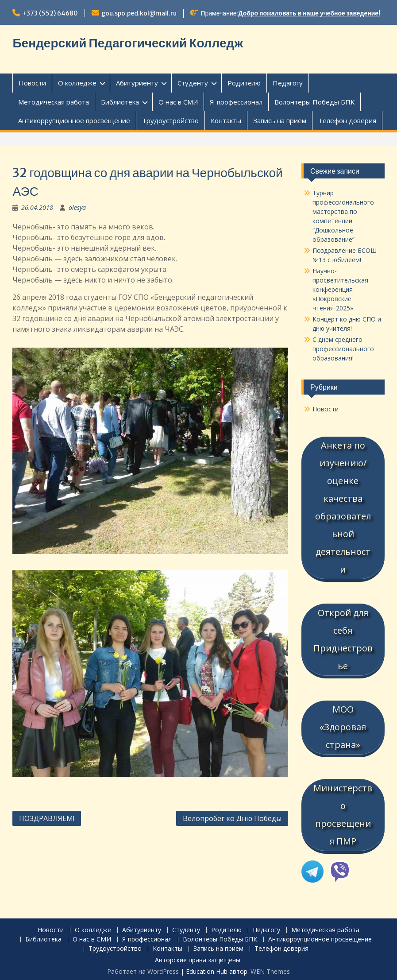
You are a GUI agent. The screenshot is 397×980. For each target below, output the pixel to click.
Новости (32, 83)
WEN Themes (270, 969)
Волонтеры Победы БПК (314, 102)
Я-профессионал (236, 102)
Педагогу (288, 83)
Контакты (226, 120)
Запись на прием (280, 120)
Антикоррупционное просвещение (74, 120)
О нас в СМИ (178, 102)
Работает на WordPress (143, 969)
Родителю (244, 83)
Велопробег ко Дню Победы (232, 818)
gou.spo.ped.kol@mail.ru (139, 13)
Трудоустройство (170, 120)
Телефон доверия (347, 120)
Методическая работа (54, 102)
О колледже (77, 83)
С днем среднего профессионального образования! (343, 349)
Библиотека (120, 102)
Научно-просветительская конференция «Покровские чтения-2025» (340, 289)
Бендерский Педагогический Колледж (128, 43)
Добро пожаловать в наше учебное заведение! (310, 13)
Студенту (193, 83)
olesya (77, 207)
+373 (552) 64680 (50, 13)
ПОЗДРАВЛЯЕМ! (47, 818)
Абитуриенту (137, 83)
